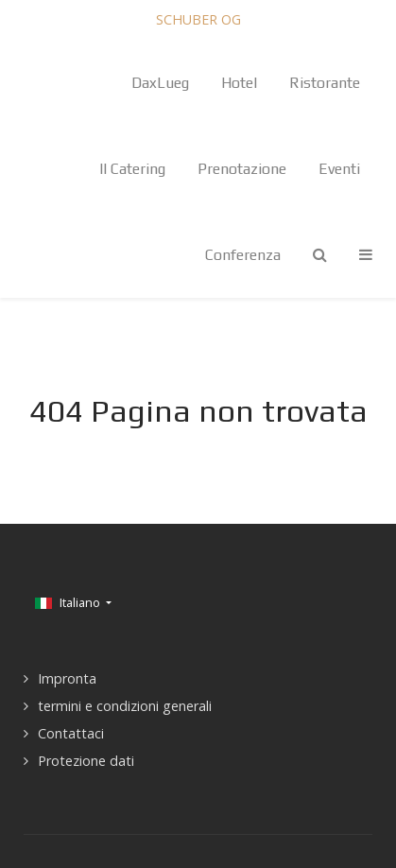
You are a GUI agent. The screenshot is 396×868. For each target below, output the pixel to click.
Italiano (69, 602)
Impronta (67, 678)
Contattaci (71, 733)
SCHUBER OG (198, 19)
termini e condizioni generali (125, 706)
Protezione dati (86, 761)
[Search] (320, 255)
